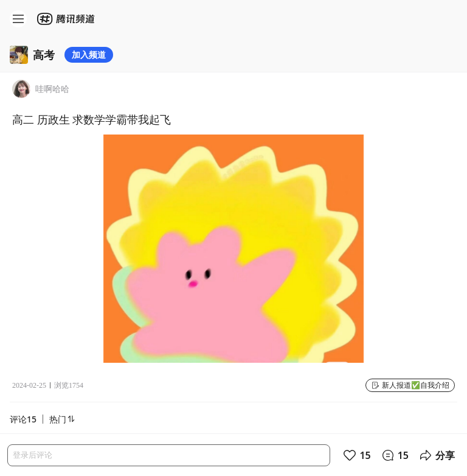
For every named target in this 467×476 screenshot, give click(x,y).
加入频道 (89, 54)
